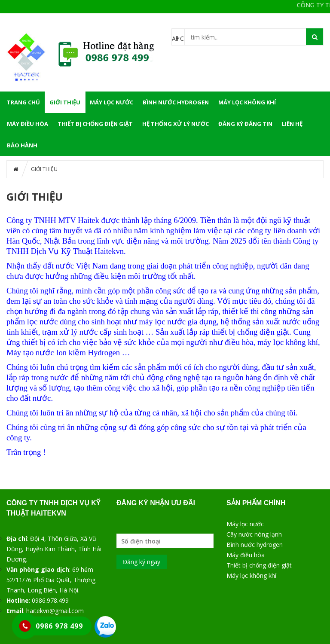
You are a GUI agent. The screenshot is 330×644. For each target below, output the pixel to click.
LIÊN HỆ (292, 124)
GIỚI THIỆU (65, 102)
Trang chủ (23, 102)
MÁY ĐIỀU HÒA (27, 124)
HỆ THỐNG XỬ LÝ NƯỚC (176, 124)
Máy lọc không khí (251, 575)
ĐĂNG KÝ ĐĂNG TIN (245, 124)
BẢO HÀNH (22, 145)
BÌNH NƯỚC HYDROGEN (176, 102)
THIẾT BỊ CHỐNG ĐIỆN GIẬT (95, 124)
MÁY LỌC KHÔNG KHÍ (247, 102)
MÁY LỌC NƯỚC (112, 102)
